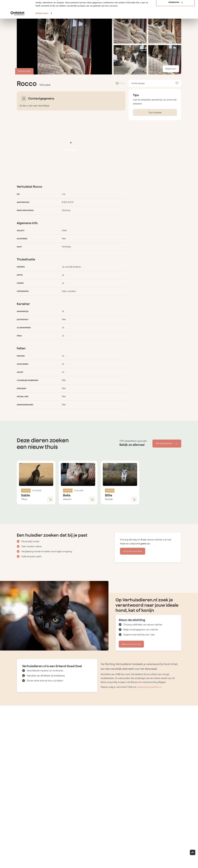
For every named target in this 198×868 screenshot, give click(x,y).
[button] (130, 60)
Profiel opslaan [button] (155, 83)
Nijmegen (109, 499)
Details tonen (42, 27)
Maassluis (67, 499)
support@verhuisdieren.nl (149, 687)
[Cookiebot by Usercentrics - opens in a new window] (18, 27)
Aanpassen (175, 16)
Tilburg (24, 499)
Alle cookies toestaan (175, 7)
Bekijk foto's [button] (171, 69)
